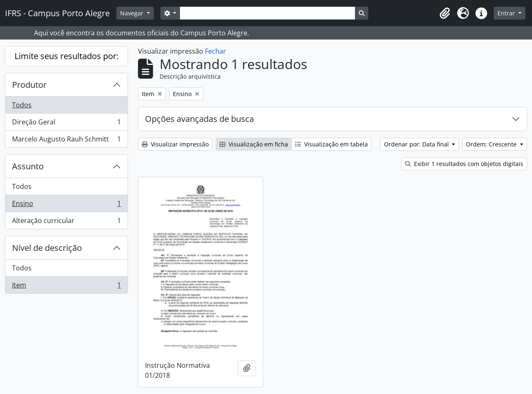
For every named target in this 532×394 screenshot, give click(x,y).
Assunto (28, 166)
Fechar (216, 51)
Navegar (133, 13)
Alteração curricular (66, 222)
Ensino (66, 205)
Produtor (29, 85)
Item (66, 287)
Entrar (507, 13)
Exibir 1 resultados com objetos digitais (464, 164)
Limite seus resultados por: (66, 56)
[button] (445, 13)
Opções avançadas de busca (199, 119)
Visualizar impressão (175, 144)
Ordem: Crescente (492, 144)
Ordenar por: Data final (417, 144)
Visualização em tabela (331, 144)
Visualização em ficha (254, 144)
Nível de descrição (47, 248)
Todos (22, 105)
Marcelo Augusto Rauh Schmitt (66, 141)
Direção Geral (66, 124)
